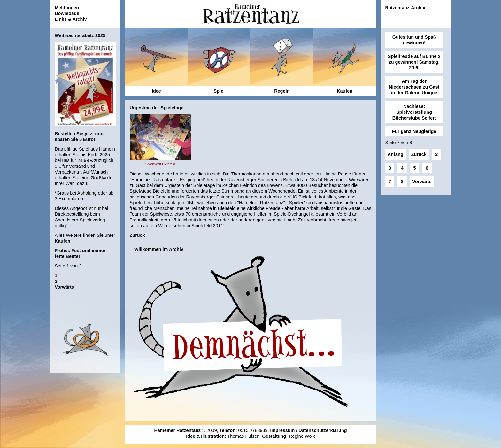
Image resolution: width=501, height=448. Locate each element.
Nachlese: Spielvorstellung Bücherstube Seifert (414, 112)
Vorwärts (64, 287)
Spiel (219, 91)
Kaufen (62, 241)
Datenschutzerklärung (323, 430)
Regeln (282, 91)
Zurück (137, 235)
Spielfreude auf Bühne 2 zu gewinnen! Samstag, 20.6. (414, 62)
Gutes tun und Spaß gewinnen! (414, 40)
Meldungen (67, 8)
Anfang (396, 154)
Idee (156, 91)
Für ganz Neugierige (414, 131)
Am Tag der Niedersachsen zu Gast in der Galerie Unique (414, 87)
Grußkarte (101, 178)
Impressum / (285, 430)
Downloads (67, 13)
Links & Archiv (71, 19)
